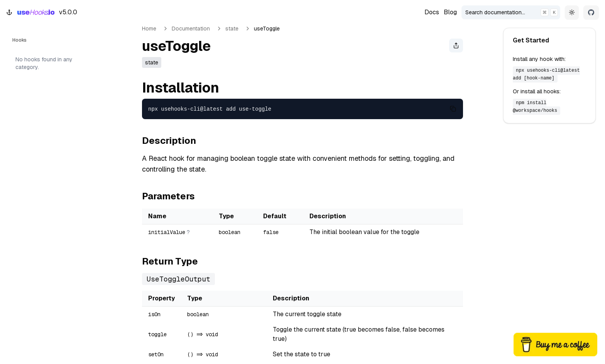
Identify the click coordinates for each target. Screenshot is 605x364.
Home (149, 29)
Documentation (191, 29)
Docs (432, 12)
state (232, 29)
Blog (450, 12)
